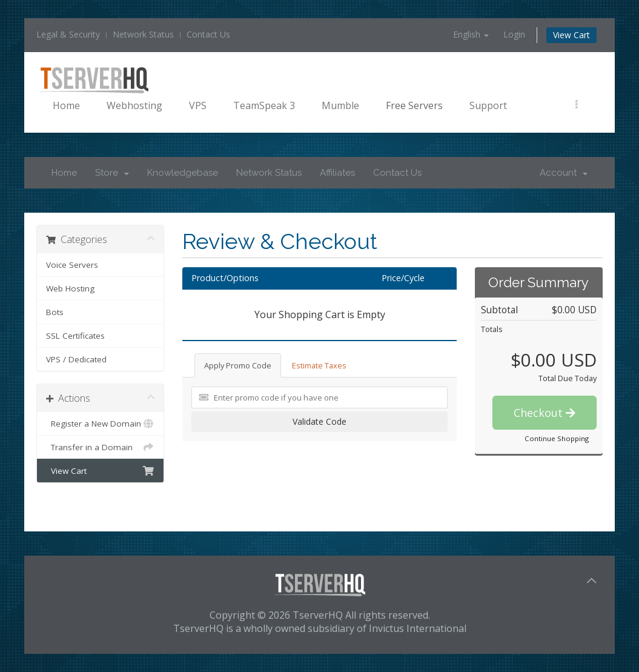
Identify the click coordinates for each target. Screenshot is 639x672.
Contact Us (208, 34)
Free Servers (414, 105)
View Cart (571, 35)
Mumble (340, 105)
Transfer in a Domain (100, 447)
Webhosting (134, 105)
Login (514, 34)
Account (564, 173)
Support (488, 105)
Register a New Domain (100, 424)
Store (112, 173)
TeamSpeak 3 (264, 105)
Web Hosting (70, 288)
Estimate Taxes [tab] (319, 365)
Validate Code (319, 421)
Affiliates (337, 173)
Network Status (143, 34)
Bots (55, 312)
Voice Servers (72, 265)
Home (66, 105)
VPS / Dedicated (76, 359)
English (471, 34)
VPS (198, 105)
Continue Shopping (557, 438)
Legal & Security (68, 34)
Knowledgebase (183, 173)
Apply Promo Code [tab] (238, 365)
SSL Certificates (75, 336)
